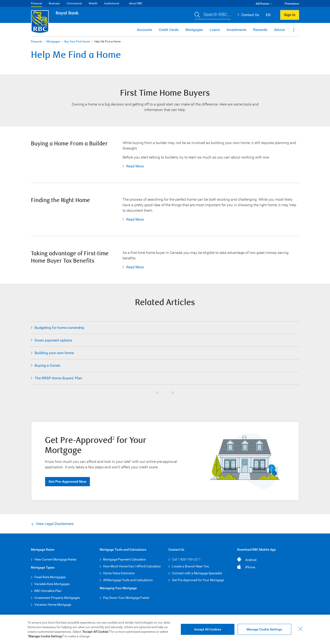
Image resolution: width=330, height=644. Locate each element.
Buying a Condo (47, 365)
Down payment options (53, 340)
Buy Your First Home (77, 42)
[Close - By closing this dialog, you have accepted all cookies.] (300, 629)
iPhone (250, 567)
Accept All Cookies (208, 629)
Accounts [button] (144, 30)
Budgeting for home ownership (59, 328)
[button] (213, 15)
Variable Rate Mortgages (52, 584)
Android (251, 560)
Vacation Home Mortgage (53, 605)
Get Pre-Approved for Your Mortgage (198, 580)
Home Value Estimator (119, 573)
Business (54, 3)
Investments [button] (236, 30)
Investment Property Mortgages (57, 598)
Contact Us (250, 15)
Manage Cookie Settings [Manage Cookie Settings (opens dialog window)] (264, 629)
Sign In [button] (290, 15)
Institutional (112, 3)
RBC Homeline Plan (48, 591)
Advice (279, 30)
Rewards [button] (260, 30)
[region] (165, 629)
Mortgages (53, 42)
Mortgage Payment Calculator (125, 559)
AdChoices (262, 4)
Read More (133, 166)
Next (173, 393)
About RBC (136, 3)
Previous (157, 393)
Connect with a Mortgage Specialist (197, 573)
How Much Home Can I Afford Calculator (132, 566)
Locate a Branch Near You (190, 566)
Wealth (93, 3)
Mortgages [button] (194, 30)
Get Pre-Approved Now (67, 482)
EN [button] (268, 15)
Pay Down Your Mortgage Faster (126, 598)
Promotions (292, 4)
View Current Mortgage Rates (55, 559)
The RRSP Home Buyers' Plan (58, 378)
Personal (36, 3)
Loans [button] (215, 30)
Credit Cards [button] (169, 30)
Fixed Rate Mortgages (50, 577)
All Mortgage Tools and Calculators (128, 580)
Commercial (74, 3)
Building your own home (54, 353)
